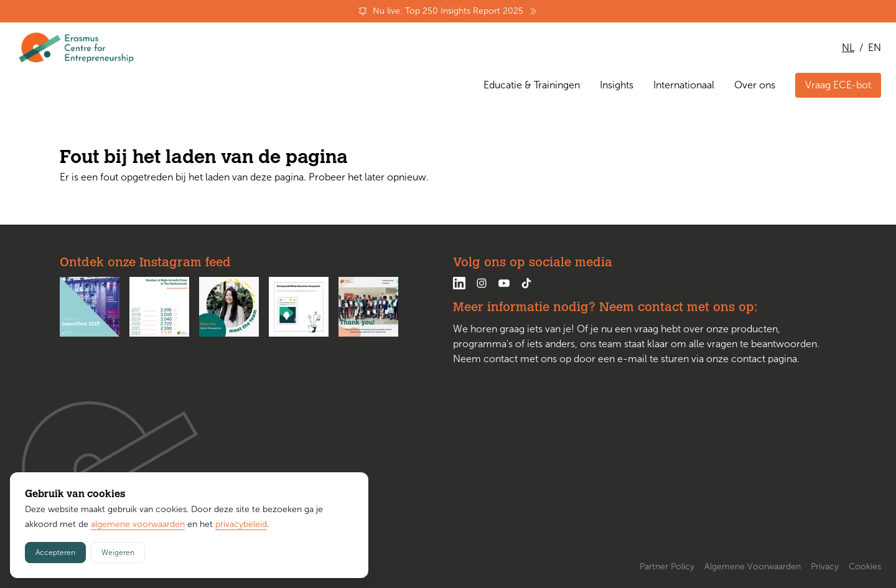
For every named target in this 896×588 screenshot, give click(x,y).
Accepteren (55, 553)
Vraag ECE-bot (838, 85)
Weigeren (118, 553)
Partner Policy (667, 567)
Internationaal (684, 85)
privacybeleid (241, 524)
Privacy (825, 567)
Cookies (865, 567)
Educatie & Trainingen (532, 85)
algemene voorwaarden (138, 524)
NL (848, 48)
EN (875, 48)
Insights (617, 85)
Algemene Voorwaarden (753, 567)
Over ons (755, 85)
